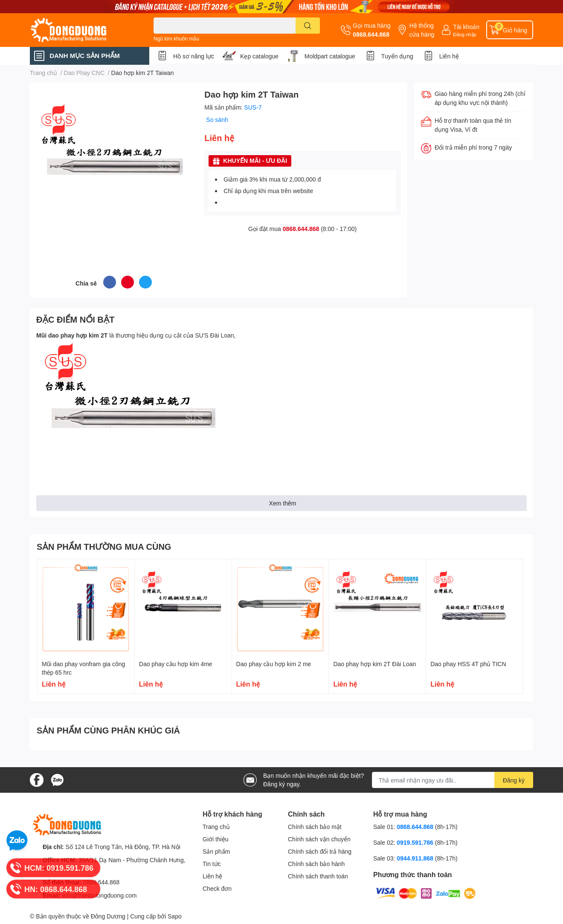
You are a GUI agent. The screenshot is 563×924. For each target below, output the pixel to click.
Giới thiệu (216, 839)
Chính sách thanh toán (318, 876)
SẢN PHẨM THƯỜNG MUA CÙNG (104, 546)
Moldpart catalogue (330, 56)
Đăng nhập (465, 34)
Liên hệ (449, 56)
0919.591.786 (416, 842)
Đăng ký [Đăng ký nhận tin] (514, 780)
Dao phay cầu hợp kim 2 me (274, 664)
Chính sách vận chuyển (319, 839)
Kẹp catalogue (259, 56)
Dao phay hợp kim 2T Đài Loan (374, 664)
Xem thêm (283, 503)
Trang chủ (216, 827)
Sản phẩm (216, 851)
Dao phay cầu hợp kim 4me (176, 664)
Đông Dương (108, 916)
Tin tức (212, 864)
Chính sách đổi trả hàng (320, 851)
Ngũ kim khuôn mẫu (176, 39)
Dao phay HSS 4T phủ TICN (468, 664)
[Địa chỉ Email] (453, 780)
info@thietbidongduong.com (100, 895)
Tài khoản (466, 27)
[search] (308, 26)
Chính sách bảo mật (315, 827)
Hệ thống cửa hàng (422, 30)
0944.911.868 (416, 858)
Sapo (175, 916)
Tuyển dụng (397, 56)
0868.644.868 (371, 34)
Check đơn (217, 888)
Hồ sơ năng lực (194, 56)
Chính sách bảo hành (316, 864)
